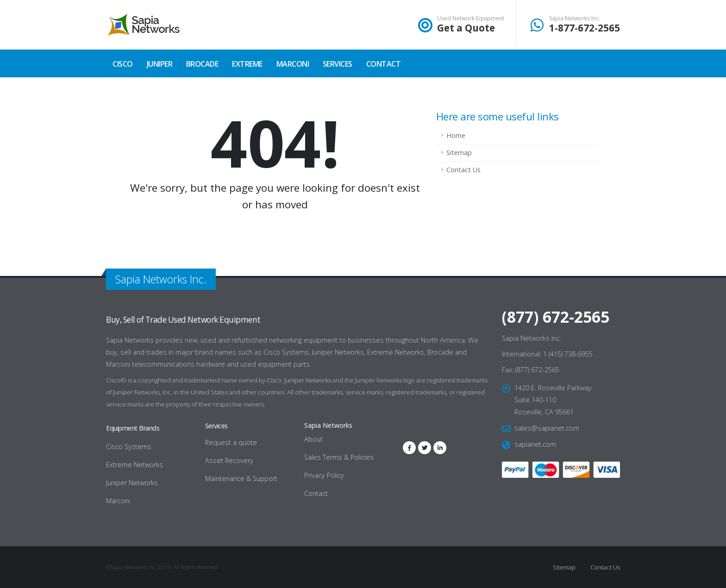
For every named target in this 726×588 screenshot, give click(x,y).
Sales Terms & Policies (339, 457)
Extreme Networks (135, 465)
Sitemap (459, 153)
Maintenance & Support (241, 479)
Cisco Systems (129, 447)
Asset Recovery (229, 460)
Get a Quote (466, 28)
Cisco (123, 64)
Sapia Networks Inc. (575, 19)
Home (456, 135)
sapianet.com (535, 444)
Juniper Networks (308, 380)
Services (338, 64)
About (313, 439)
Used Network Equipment (471, 19)
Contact (384, 64)
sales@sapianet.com (547, 428)
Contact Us (463, 170)
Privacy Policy (324, 475)
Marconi (293, 64)
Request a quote (231, 442)
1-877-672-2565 (585, 28)
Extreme (247, 64)
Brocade (202, 64)
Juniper (160, 64)
